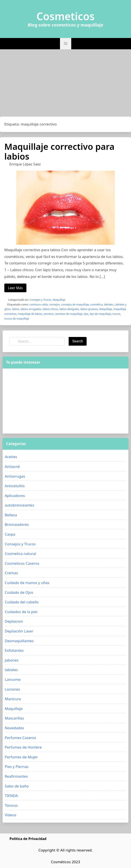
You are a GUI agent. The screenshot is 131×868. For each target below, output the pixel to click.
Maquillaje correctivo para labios (59, 151)
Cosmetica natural (20, 554)
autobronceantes (19, 505)
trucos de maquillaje (17, 319)
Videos (11, 815)
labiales (109, 304)
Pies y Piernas (17, 767)
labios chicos (50, 309)
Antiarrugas (15, 476)
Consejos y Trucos (40, 300)
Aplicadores (15, 496)
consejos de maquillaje (75, 304)
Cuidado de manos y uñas (27, 583)
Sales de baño (17, 786)
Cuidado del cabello (22, 602)
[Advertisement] (65, 84)
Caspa (10, 534)
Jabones (12, 660)
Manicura (13, 699)
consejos (54, 304)
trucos (116, 314)
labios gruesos (89, 309)
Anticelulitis (15, 486)
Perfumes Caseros (20, 738)
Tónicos (11, 805)
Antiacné (12, 466)
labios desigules (69, 309)
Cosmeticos (65, 16)
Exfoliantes (14, 650)
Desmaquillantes (19, 641)
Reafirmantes (16, 776)
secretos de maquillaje (69, 314)
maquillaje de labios (30, 314)
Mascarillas (14, 718)
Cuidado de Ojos (19, 592)
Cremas (11, 573)
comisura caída (39, 304)
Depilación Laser (19, 631)
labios (16, 309)
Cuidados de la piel (21, 612)
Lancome (13, 679)
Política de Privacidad (28, 839)
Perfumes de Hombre (23, 747)
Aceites (11, 457)
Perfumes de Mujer (21, 757)
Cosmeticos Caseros (22, 563)
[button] (66, 44)
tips (86, 314)
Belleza (11, 515)
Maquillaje (59, 300)
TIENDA (11, 796)
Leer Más (15, 288)
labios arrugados (31, 309)
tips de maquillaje (100, 314)
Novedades (14, 728)
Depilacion (14, 621)
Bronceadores (17, 524)
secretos (49, 314)
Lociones (12, 689)
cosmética (96, 304)
